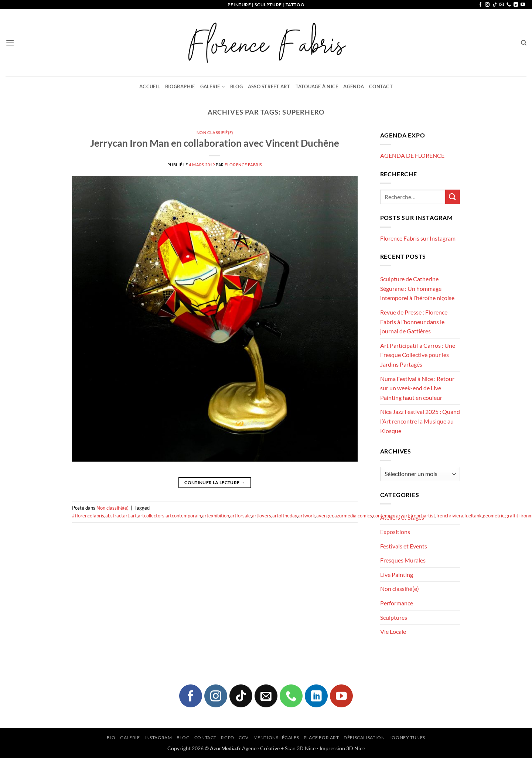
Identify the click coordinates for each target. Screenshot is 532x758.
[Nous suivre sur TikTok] (495, 5)
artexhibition (216, 516)
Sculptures (394, 617)
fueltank (473, 516)
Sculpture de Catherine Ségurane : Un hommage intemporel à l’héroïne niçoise (417, 288)
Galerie (213, 87)
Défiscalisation (364, 737)
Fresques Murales (403, 560)
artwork (307, 516)
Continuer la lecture (215, 482)
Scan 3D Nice (300, 748)
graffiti (512, 516)
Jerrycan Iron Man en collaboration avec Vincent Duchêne (215, 143)
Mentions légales (276, 737)
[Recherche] (524, 43)
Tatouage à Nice (317, 86)
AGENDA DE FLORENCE (412, 155)
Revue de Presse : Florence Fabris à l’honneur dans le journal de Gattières (414, 322)
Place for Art (321, 737)
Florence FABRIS (243, 165)
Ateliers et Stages (402, 517)
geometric (494, 516)
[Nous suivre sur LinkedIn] (516, 5)
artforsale (241, 516)
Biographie (180, 86)
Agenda (354, 86)
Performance (397, 603)
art (134, 516)
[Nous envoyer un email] (502, 5)
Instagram (158, 737)
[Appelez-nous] (509, 5)
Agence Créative (261, 748)
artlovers (262, 516)
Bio (111, 737)
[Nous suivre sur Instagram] (487, 5)
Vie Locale (393, 631)
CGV (244, 737)
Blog (236, 86)
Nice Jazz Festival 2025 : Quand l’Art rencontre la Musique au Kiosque (420, 421)
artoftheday (285, 516)
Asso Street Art (269, 86)
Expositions (395, 532)
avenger (325, 516)
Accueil (150, 86)
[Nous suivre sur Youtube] (523, 5)
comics (365, 516)
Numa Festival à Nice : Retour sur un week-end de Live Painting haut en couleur (417, 388)
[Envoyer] (453, 197)
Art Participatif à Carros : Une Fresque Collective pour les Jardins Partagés (418, 355)
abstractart (117, 516)
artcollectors (151, 516)
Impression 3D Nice (342, 748)
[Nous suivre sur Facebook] (480, 5)
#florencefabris (88, 516)
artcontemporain (183, 516)
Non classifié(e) (215, 132)
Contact (381, 86)
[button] (10, 43)
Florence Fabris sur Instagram (418, 238)
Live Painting (397, 575)
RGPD (227, 737)
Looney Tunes (407, 737)
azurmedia (345, 516)
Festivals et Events (404, 546)
